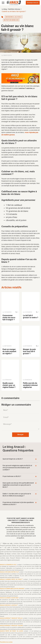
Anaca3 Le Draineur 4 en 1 (9, 565)
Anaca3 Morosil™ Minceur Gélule (11, 618)
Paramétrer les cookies (6, 642)
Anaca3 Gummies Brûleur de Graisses (12, 589)
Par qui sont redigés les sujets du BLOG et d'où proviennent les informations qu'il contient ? (17, 468)
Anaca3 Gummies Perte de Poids (12, 579)
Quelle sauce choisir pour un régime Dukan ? (9, 385)
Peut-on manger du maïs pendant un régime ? (9, 351)
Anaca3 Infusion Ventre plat (10, 572)
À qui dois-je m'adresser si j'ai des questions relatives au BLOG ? (18, 504)
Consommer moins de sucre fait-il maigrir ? (9, 318)
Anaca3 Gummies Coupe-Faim (9, 598)
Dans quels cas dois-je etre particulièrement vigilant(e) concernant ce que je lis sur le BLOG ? (18, 485)
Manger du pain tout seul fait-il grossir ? (29, 351)
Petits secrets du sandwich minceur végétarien (30, 385)
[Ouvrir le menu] (3, 3)
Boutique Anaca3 (33, 3)
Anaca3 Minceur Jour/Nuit (9, 605)
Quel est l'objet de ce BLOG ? (13, 459)
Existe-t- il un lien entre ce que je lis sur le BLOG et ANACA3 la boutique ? (17, 495)
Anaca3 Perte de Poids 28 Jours (12, 631)
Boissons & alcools (14, 17)
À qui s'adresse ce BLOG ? (12, 476)
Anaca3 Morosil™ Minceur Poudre (12, 626)
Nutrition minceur (11, 20)
